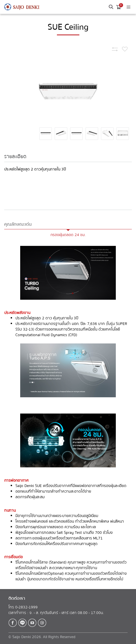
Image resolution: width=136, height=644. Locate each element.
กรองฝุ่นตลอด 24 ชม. (68, 235)
